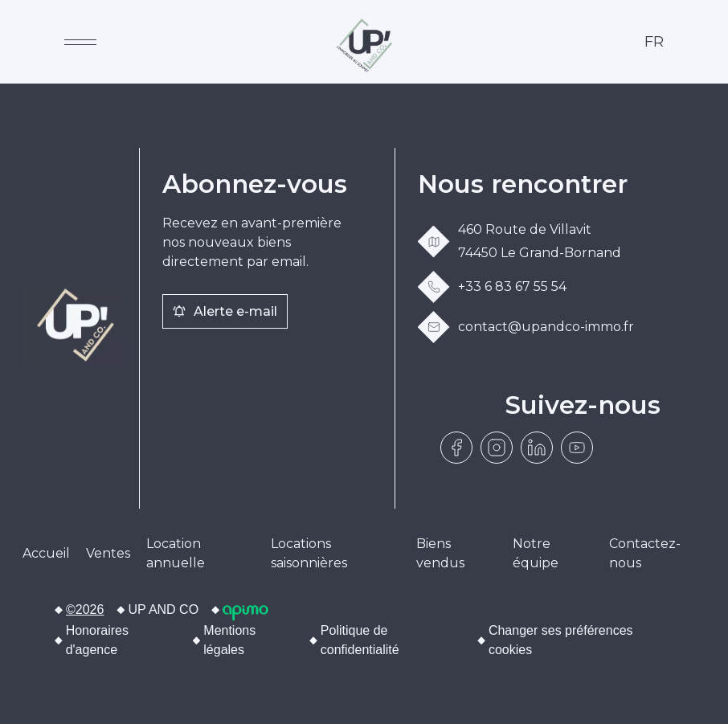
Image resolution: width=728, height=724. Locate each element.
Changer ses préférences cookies (561, 640)
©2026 (85, 609)
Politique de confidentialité (360, 640)
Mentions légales (229, 640)
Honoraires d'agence (97, 640)
